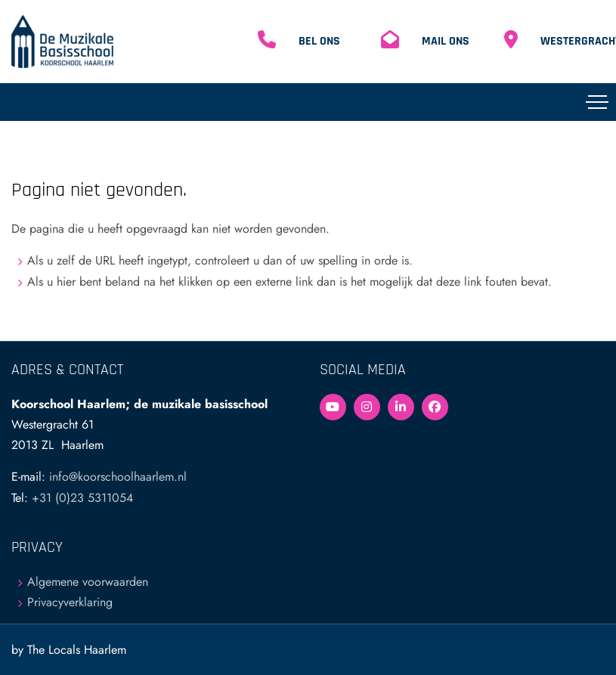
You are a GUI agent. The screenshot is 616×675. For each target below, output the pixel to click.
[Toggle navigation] (597, 102)
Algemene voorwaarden (88, 582)
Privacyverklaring (70, 602)
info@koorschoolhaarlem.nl (118, 477)
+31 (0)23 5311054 (82, 498)
